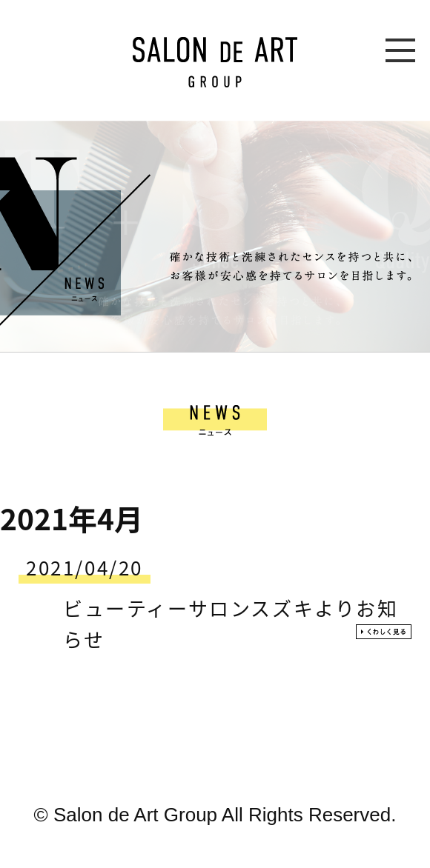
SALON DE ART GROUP (215, 62)
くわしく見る (384, 632)
